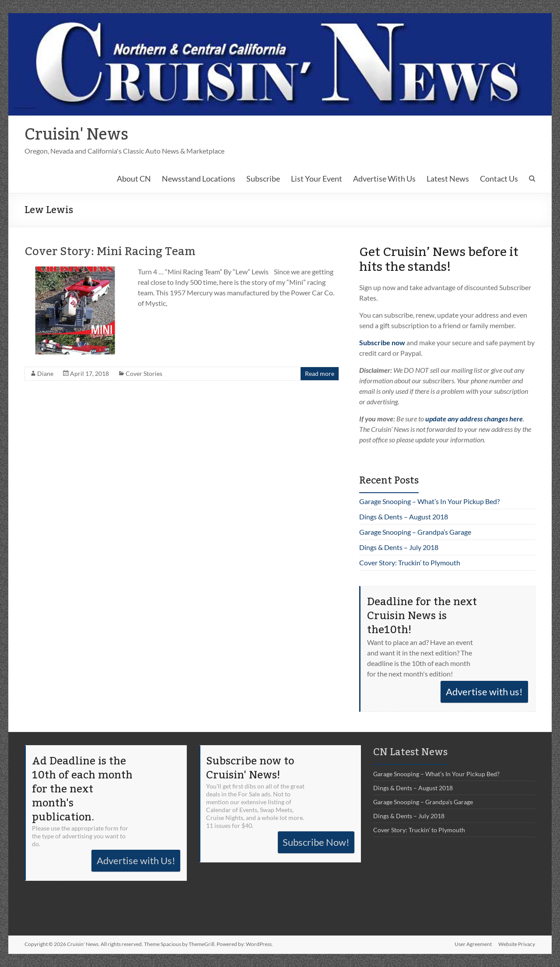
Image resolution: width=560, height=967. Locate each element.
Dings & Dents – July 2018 (399, 547)
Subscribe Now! (316, 842)
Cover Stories (144, 373)
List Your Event (317, 179)
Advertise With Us (384, 179)
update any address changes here (474, 419)
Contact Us (499, 179)
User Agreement (473, 944)
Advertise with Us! (136, 860)
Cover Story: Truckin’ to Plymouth (410, 562)
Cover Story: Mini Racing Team (110, 252)
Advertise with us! (484, 692)
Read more (320, 373)
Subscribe (263, 179)
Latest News (448, 179)
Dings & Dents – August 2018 (404, 517)
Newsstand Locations (199, 179)
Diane (45, 373)
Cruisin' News (76, 135)
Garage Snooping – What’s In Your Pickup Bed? (429, 501)
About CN (134, 179)
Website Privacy (517, 944)
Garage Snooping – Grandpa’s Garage (415, 532)
